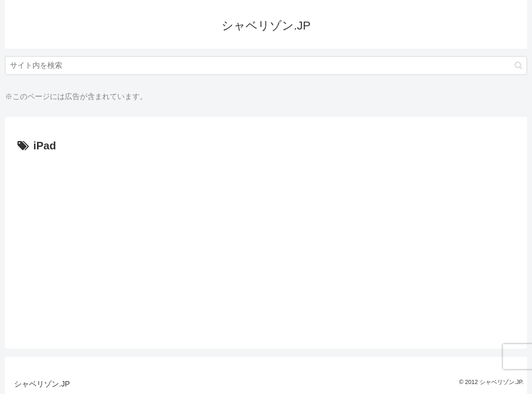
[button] (518, 66)
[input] (266, 66)
